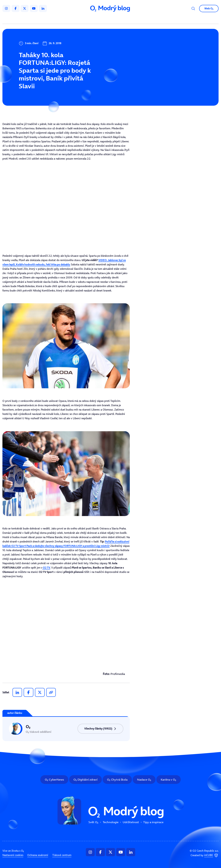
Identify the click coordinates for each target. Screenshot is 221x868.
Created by (205, 855)
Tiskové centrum (62, 855)
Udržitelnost (117, 19)
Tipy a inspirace (144, 19)
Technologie (93, 19)
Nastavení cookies (13, 855)
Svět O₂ (72, 19)
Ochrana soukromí (38, 855)
